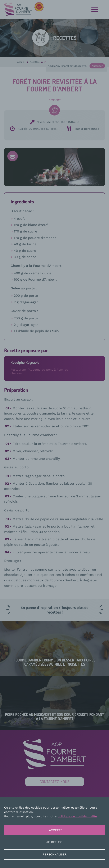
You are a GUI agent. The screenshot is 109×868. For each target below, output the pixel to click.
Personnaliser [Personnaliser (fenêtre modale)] (55, 854)
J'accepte (55, 830)
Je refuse (54, 842)
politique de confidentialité (77, 816)
